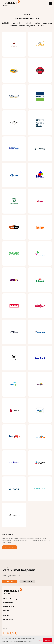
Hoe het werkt (8, 603)
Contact (6, 623)
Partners (6, 610)
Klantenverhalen (9, 606)
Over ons (6, 615)
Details (40, 640)
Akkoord (48, 640)
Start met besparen (10, 581)
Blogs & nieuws (8, 619)
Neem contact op (10, 547)
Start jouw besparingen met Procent (15, 599)
